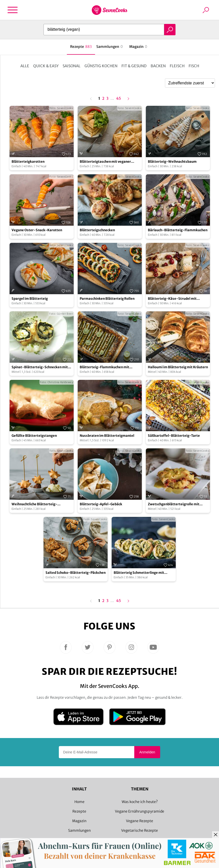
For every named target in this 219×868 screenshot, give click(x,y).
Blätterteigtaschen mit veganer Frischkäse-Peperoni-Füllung (105, 162)
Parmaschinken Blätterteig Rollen (107, 299)
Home (79, 802)
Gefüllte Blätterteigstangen (34, 436)
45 (119, 99)
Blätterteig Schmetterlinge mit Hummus (139, 573)
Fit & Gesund (134, 66)
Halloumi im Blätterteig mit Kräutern (178, 367)
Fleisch (177, 66)
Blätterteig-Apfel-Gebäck (101, 504)
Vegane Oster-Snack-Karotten (37, 230)
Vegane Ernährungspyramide (140, 811)
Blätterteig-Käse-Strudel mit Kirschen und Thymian (172, 299)
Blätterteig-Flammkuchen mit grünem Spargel (104, 367)
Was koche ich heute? (140, 802)
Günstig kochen (101, 66)
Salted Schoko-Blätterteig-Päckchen (76, 573)
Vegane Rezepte (140, 821)
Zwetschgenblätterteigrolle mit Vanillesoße (174, 504)
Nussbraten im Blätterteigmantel (107, 436)
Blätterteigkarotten (28, 162)
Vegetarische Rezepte (140, 830)
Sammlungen (79, 830)
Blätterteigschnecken (97, 230)
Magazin (79, 821)
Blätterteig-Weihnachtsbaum (172, 162)
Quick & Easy (46, 66)
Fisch (194, 66)
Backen (158, 66)
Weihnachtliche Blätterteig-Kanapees (34, 504)
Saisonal (72, 66)
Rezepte (79, 811)
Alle (25, 66)
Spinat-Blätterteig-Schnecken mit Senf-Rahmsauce (40, 367)
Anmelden (147, 752)
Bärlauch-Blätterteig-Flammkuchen (178, 230)
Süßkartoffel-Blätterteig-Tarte (174, 436)
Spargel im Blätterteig (30, 299)
